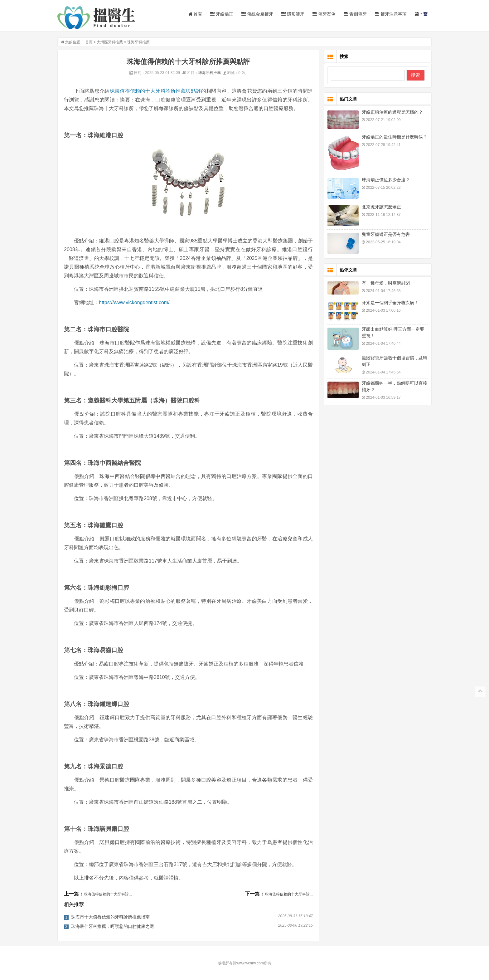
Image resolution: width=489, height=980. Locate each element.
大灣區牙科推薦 (110, 42)
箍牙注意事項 (391, 14)
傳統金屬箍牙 (257, 14)
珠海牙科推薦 (138, 42)
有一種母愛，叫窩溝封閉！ (388, 283)
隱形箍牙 (293, 14)
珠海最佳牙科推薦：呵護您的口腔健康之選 (113, 926)
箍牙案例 (324, 14)
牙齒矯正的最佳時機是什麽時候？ (395, 137)
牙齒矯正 (222, 14)
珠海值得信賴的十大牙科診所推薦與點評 (155, 91)
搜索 (415, 75)
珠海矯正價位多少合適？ (386, 180)
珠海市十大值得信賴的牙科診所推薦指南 (110, 917)
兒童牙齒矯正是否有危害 (386, 234)
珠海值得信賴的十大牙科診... (108, 894)
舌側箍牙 (355, 14)
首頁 (195, 14)
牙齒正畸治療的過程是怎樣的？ (392, 112)
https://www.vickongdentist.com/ (134, 302)
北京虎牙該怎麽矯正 (381, 207)
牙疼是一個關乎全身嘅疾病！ (390, 303)
